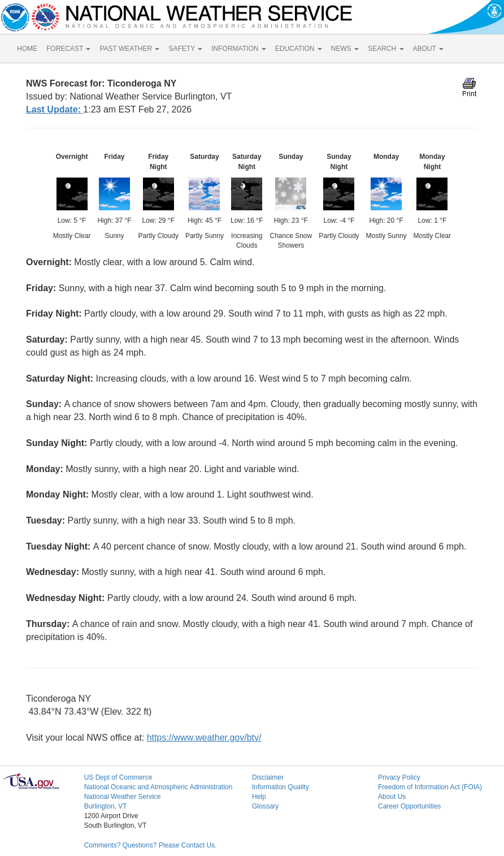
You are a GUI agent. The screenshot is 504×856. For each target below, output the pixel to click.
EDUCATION (299, 49)
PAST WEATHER (129, 49)
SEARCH (386, 49)
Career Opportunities (409, 806)
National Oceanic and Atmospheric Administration (158, 787)
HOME (27, 49)
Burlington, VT (106, 806)
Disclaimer (268, 777)
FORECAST (68, 49)
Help (259, 797)
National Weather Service (123, 797)
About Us (392, 797)
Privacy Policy (399, 777)
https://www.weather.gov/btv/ (204, 738)
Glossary (265, 806)
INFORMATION (238, 49)
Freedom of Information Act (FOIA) (430, 787)
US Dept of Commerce (118, 777)
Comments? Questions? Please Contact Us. (151, 845)
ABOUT (428, 49)
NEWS (345, 49)
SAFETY (185, 49)
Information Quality (281, 787)
